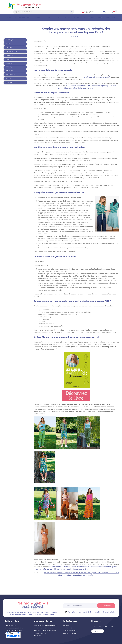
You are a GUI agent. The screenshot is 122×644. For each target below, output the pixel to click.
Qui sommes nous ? (11, 625)
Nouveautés (12, 18)
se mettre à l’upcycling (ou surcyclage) (94, 77)
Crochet (22, 18)
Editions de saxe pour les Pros (14, 628)
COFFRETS (92, 18)
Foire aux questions (40, 633)
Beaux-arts (82, 18)
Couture (38, 18)
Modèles (101, 18)
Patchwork (57, 18)
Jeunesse (72, 18)
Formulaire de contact (69, 633)
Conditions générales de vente (43, 628)
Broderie (47, 18)
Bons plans (111, 18)
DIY (65, 18)
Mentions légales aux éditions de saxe (45, 625)
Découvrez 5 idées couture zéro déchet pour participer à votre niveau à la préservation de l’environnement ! (87, 87)
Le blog (98, 631)
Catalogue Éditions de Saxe (14, 631)
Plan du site (37, 636)
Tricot (30, 18)
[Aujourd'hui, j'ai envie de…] (44, 12)
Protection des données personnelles (45, 631)
